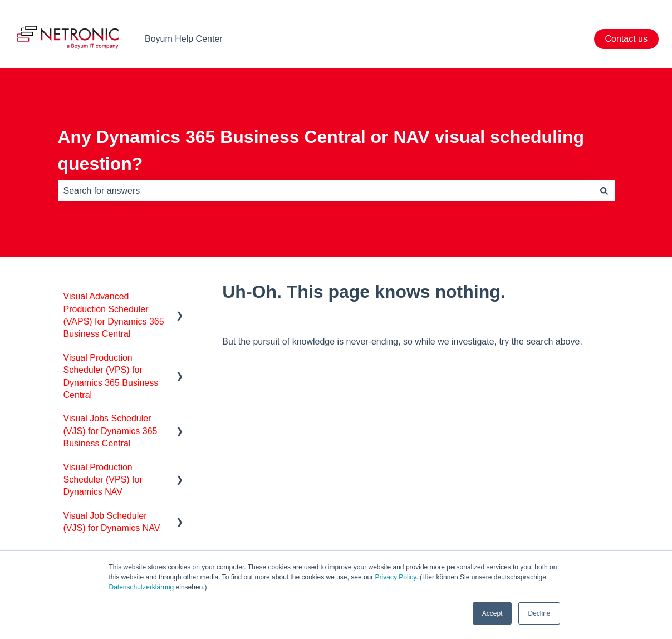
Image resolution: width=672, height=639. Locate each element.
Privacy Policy (396, 577)
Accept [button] (492, 613)
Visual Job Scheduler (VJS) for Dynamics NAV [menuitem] (112, 522)
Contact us (626, 39)
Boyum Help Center (184, 39)
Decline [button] (539, 613)
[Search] (604, 191)
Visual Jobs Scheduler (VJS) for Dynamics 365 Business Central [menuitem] (111, 431)
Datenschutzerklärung (142, 587)
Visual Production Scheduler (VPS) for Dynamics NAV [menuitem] (103, 480)
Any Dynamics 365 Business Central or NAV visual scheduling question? (321, 150)
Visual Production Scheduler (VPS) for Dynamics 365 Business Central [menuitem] (111, 376)
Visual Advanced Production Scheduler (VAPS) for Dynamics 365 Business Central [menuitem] (114, 315)
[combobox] (326, 191)
